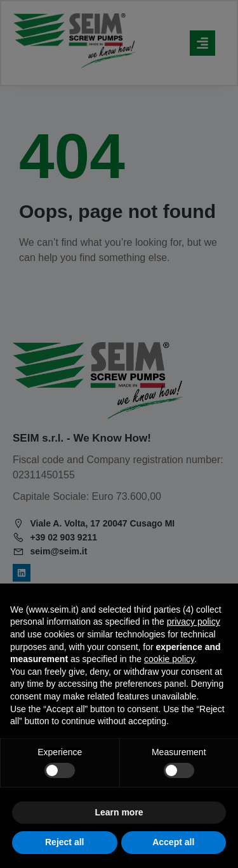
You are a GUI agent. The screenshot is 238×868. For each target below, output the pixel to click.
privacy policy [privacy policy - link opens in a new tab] (194, 622)
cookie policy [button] (169, 659)
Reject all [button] (64, 842)
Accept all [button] (173, 842)
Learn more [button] (119, 812)
